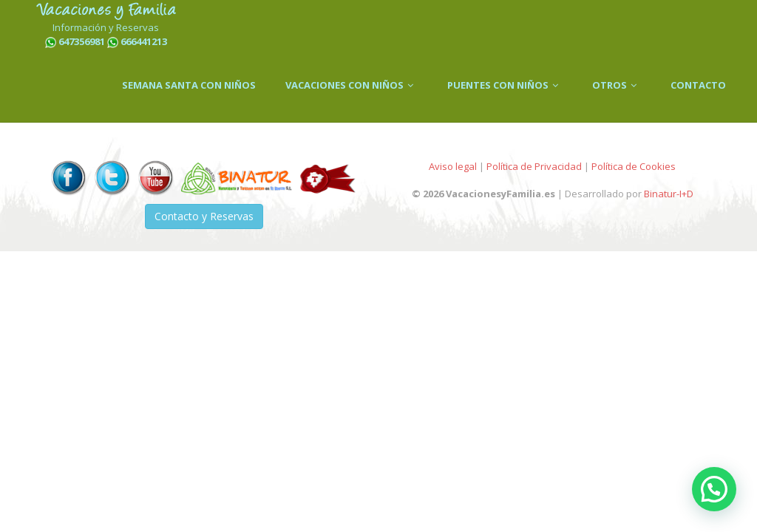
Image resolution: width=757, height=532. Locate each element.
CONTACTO (698, 85)
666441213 (144, 41)
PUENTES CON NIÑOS (505, 85)
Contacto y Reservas (204, 216)
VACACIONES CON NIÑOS (352, 85)
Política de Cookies (634, 166)
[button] (714, 489)
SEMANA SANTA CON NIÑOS (189, 85)
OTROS (617, 85)
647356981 (82, 41)
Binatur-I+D (669, 194)
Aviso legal (453, 166)
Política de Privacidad (534, 166)
